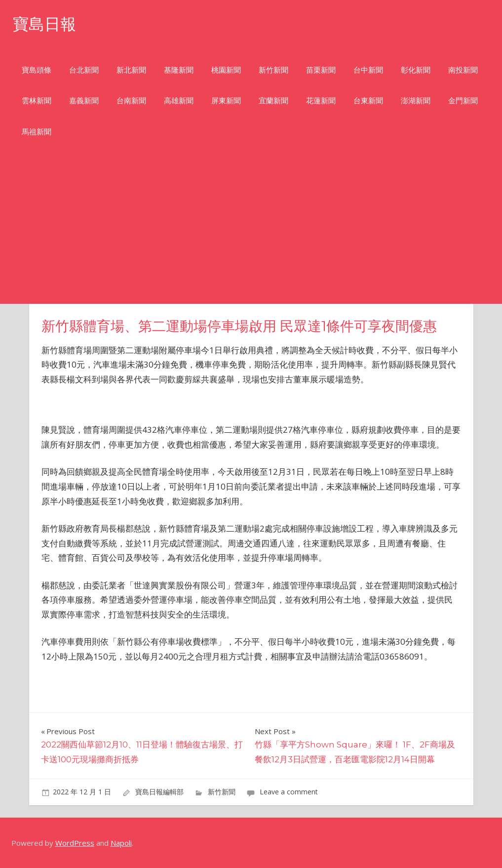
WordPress (75, 843)
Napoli (121, 843)
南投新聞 (463, 70)
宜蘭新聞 (273, 101)
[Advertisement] (251, 230)
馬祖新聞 (37, 132)
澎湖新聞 (416, 101)
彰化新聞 (416, 70)
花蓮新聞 (321, 101)
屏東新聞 (226, 101)
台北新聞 (84, 70)
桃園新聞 (226, 70)
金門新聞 (463, 101)
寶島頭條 (37, 70)
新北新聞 (131, 70)
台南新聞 (131, 101)
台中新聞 (368, 70)
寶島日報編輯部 (159, 792)
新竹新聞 (273, 70)
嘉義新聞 (84, 101)
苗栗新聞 (321, 70)
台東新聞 (368, 101)
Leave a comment (289, 792)
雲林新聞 (37, 101)
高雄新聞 (179, 101)
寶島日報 (44, 24)
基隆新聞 (179, 70)
